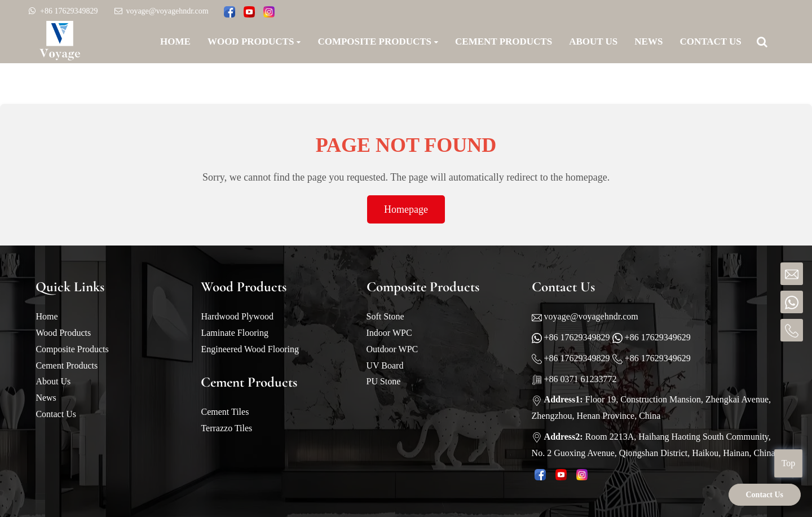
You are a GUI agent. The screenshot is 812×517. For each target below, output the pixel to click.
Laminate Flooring (235, 333)
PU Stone (384, 381)
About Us (53, 381)
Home (47, 316)
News (46, 398)
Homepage (406, 209)
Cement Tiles (225, 412)
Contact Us (56, 414)
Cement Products (67, 365)
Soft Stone (385, 316)
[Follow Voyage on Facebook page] (230, 12)
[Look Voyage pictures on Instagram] (269, 12)
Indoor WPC (389, 333)
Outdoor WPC (392, 349)
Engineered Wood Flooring (250, 349)
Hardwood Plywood (237, 316)
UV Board (385, 365)
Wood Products (63, 333)
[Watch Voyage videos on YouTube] (249, 12)
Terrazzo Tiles (226, 428)
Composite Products (72, 349)
